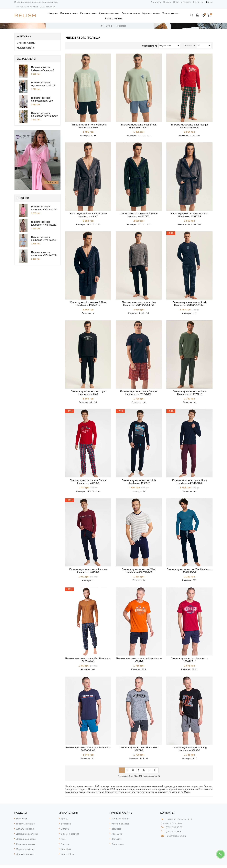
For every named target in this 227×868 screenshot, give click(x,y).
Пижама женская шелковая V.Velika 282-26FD (44, 255)
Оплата (167, 2)
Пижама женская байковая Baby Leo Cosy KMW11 (42, 101)
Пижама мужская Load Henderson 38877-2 (139, 752)
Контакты (198, 2)
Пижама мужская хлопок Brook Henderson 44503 (88, 126)
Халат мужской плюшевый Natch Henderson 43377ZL (139, 215)
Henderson (121, 26)
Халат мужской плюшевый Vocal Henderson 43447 (88, 215)
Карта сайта (67, 857)
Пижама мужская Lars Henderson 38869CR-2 (189, 662)
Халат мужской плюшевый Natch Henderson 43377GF (190, 215)
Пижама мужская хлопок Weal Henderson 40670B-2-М (139, 573)
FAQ (63, 842)
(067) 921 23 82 (24, 7)
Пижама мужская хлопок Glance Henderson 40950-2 (88, 483)
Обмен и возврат (182, 2)
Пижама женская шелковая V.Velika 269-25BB (44, 210)
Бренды (65, 822)
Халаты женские (88, 13)
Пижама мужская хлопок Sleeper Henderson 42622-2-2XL (139, 394)
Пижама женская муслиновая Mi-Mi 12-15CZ (43, 86)
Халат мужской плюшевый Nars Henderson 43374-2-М (88, 305)
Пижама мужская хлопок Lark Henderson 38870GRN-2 (88, 752)
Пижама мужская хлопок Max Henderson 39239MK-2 (88, 662)
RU (208, 2)
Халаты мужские (171, 13)
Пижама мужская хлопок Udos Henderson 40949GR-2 (190, 483)
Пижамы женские (69, 13)
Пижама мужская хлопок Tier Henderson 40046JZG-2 (189, 573)
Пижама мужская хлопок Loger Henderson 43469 (88, 394)
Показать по (190, 46)
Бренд (109, 26)
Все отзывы (118, 847)
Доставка (156, 2)
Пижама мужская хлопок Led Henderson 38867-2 (139, 662)
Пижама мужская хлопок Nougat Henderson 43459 (190, 126)
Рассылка (117, 837)
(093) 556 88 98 (48, 7)
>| (155, 773)
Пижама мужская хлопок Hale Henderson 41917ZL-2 (190, 394)
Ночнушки (53, 13)
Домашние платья (131, 13)
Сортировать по (150, 46)
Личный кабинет (120, 822)
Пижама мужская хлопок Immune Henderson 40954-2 (88, 573)
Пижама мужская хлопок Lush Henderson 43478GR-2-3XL (190, 305)
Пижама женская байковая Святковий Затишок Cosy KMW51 (44, 70)
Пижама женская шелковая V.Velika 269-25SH (44, 225)
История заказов (121, 827)
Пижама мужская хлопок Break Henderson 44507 (139, 126)
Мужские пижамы (151, 13)
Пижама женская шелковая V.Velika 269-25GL (44, 240)
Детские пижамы (113, 18)
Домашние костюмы (109, 13)
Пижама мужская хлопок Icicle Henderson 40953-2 (139, 483)
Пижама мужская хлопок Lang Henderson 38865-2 (190, 752)
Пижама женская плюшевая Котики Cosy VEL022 (44, 116)
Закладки (117, 832)
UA (211, 2)
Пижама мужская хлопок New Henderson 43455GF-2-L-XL (139, 305)
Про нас (65, 847)
